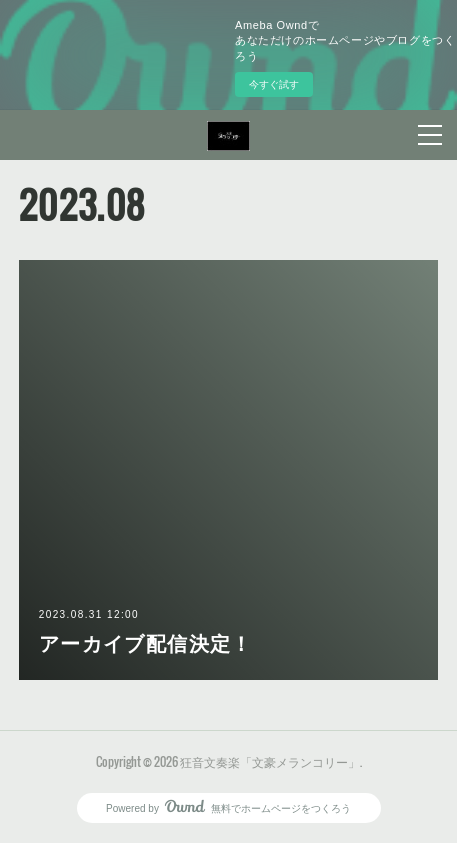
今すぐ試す (274, 84)
